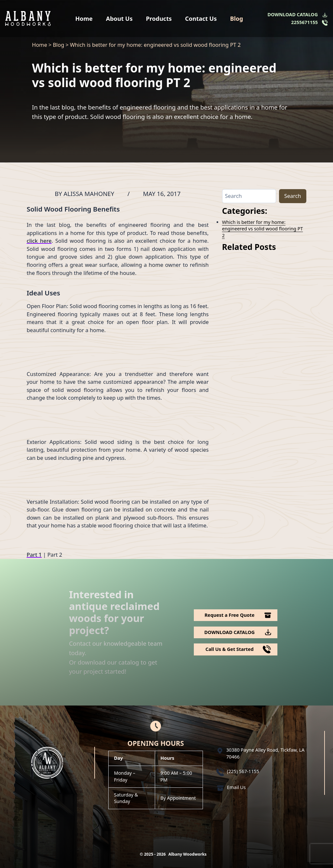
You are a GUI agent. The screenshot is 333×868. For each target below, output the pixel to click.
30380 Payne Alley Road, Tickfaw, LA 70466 (266, 753)
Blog (236, 19)
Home (84, 19)
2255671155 (304, 22)
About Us (119, 19)
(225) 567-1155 (243, 771)
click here (39, 241)
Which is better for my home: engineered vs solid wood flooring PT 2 (263, 229)
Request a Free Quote (230, 615)
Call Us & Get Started (230, 649)
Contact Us (201, 19)
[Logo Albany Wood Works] (28, 18)
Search (293, 196)
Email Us (236, 787)
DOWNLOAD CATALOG (293, 14)
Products (159, 19)
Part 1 (34, 555)
